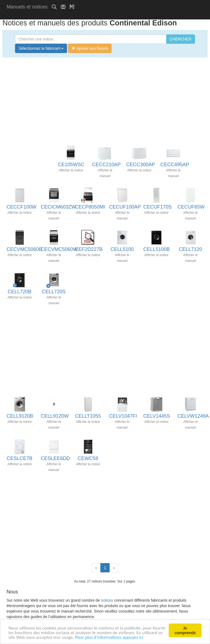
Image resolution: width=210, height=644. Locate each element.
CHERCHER (181, 39)
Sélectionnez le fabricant (41, 48)
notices (107, 600)
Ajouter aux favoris (90, 48)
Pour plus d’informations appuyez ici (109, 638)
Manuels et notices (27, 7)
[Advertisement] (71, 16)
